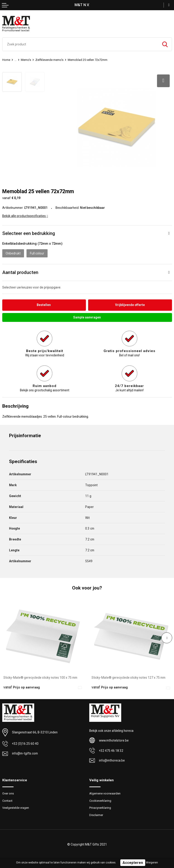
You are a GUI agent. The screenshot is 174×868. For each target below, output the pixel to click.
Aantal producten (20, 272)
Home (6, 60)
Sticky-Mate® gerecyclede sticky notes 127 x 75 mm (128, 677)
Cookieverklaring (100, 800)
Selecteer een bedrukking (29, 233)
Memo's (26, 60)
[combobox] (80, 44)
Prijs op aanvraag (22, 687)
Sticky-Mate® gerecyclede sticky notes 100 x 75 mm (40, 677)
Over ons (8, 793)
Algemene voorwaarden (105, 793)
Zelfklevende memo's (49, 60)
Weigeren (152, 863)
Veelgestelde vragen (16, 807)
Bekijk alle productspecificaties (25, 215)
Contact (7, 800)
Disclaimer (96, 815)
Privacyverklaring (100, 807)
